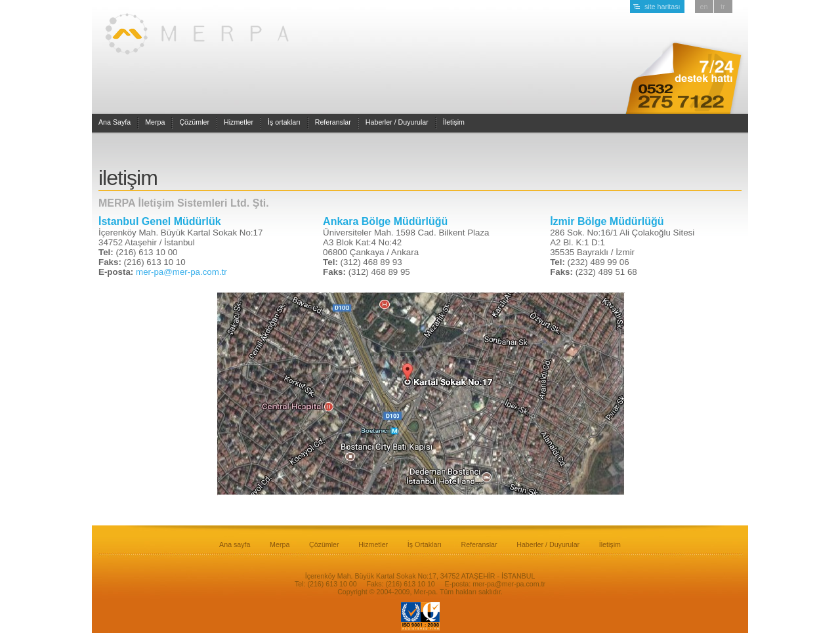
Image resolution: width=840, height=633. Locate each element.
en (704, 7)
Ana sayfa (235, 544)
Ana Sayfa (115, 122)
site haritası (662, 7)
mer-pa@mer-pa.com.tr (181, 272)
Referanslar (333, 122)
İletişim (454, 122)
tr (723, 7)
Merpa (155, 122)
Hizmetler (239, 122)
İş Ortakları (425, 544)
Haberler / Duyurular (397, 122)
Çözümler (194, 122)
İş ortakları (284, 122)
